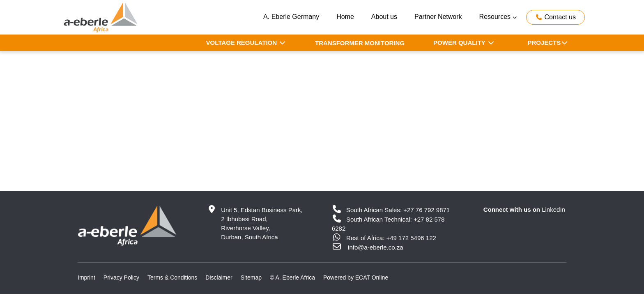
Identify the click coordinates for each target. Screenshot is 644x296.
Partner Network (438, 17)
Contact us (555, 17)
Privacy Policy (121, 277)
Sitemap (251, 277)
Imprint (86, 277)
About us (384, 17)
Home (345, 17)
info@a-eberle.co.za (375, 247)
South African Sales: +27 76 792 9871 (391, 210)
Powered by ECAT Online (356, 277)
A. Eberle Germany (291, 17)
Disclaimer (219, 277)
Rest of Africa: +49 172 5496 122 (384, 238)
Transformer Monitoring (360, 43)
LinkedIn (553, 209)
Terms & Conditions (172, 277)
